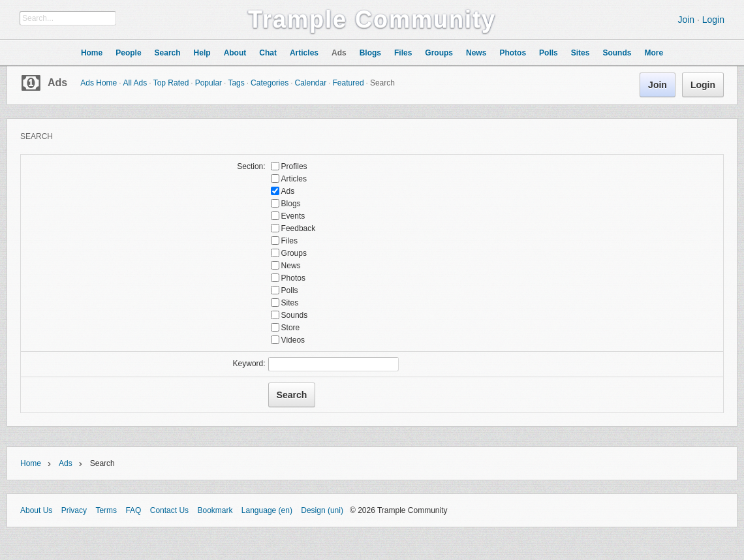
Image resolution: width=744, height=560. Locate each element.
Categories (270, 83)
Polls (290, 290)
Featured (349, 83)
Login (713, 20)
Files (289, 241)
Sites (290, 303)
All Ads (135, 83)
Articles (294, 179)
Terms (106, 510)
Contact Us (169, 510)
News (291, 266)
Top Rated (171, 83)
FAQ (133, 510)
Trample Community (372, 19)
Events (293, 216)
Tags (236, 83)
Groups (294, 253)
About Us (36, 510)
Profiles (294, 166)
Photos (293, 278)
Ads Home (99, 83)
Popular (209, 83)
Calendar (310, 83)
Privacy (74, 510)
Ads (57, 83)
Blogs (291, 204)
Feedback (299, 228)
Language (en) (267, 510)
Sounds (295, 315)
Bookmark (215, 510)
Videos (293, 340)
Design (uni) (322, 510)
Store (291, 328)
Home (31, 463)
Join (686, 20)
